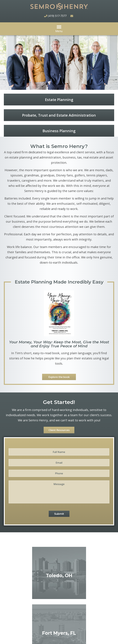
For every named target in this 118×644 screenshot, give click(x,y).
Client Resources (59, 430)
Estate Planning (59, 100)
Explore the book (59, 377)
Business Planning (59, 131)
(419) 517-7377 (57, 16)
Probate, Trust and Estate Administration (59, 115)
